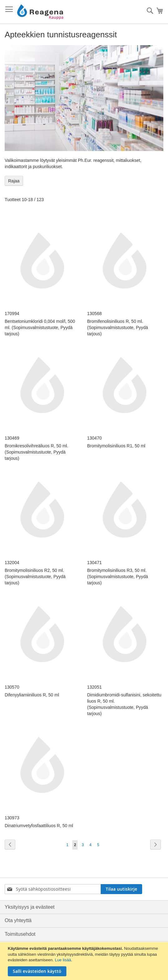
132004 (12, 563)
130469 (12, 438)
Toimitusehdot (20, 934)
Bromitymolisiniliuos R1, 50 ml (116, 446)
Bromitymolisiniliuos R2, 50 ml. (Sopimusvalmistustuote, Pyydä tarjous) (35, 577)
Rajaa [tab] (14, 181)
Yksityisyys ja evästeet (30, 907)
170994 (12, 313)
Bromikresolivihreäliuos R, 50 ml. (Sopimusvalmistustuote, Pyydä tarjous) (36, 452)
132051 (95, 687)
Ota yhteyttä (18, 920)
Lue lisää (63, 960)
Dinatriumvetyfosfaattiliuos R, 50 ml (39, 826)
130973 (12, 818)
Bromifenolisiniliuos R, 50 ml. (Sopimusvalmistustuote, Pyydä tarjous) (118, 327)
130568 (95, 313)
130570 (12, 687)
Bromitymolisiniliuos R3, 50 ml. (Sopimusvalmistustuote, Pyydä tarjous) (118, 577)
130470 (95, 438)
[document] (85, 961)
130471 (95, 563)
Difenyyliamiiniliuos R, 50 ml (32, 695)
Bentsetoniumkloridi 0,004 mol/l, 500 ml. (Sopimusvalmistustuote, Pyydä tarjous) (40, 327)
